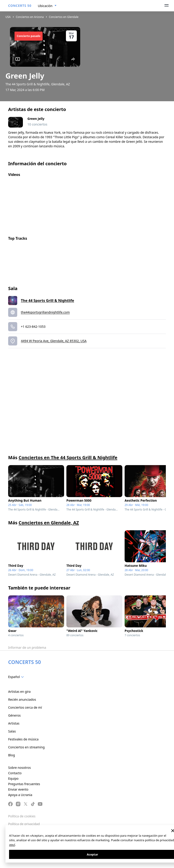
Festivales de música (23, 739)
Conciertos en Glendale (64, 17)
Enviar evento (18, 789)
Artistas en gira (19, 692)
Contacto (15, 773)
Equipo (13, 778)
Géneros (14, 715)
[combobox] (47, 6)
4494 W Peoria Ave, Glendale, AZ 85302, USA (54, 341)
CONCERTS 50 (20, 6)
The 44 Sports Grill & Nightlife (47, 301)
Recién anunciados (22, 699)
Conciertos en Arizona (30, 17)
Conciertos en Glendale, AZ (49, 523)
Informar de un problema (27, 647)
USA (8, 17)
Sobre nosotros (19, 768)
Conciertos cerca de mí (25, 707)
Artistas (14, 723)
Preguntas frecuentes (24, 784)
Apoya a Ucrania (20, 795)
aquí (12, 845)
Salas (12, 731)
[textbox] (17, 677)
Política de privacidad (24, 824)
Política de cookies (22, 816)
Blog (12, 755)
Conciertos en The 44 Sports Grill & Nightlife (68, 457)
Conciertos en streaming (26, 747)
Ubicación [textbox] (45, 6)
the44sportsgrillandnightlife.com (45, 312)
